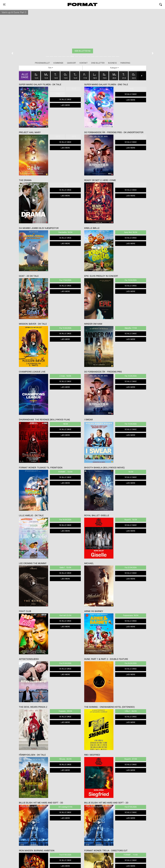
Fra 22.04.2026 (131, 568)
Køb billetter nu (83, 51)
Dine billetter (98, 63)
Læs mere (65, 105)
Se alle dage (65, 99)
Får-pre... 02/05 (65, 759)
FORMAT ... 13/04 (65, 472)
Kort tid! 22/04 (65, 615)
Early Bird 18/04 (131, 232)
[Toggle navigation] (4, 4)
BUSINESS (112, 63)
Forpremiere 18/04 (131, 615)
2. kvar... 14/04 (65, 376)
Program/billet (42, 63)
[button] (12, 53)
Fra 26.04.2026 (131, 663)
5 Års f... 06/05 (131, 711)
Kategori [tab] (114, 68)
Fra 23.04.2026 (65, 663)
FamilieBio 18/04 (65, 232)
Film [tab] (50, 68)
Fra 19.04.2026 (131, 280)
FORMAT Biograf (77, 4)
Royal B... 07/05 (131, 759)
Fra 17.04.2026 (65, 280)
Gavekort (71, 63)
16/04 (131, 472)
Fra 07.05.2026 (131, 807)
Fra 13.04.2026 (65, 328)
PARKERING (125, 63)
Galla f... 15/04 (65, 568)
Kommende (58, 63)
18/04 (65, 424)
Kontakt (84, 63)
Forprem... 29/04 (65, 711)
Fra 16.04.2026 (65, 520)
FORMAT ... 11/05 (131, 855)
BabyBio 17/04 (131, 328)
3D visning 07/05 (65, 807)
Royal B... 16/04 (131, 520)
